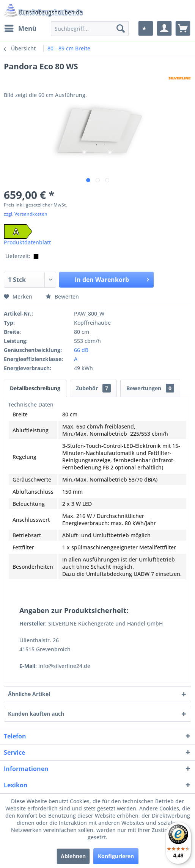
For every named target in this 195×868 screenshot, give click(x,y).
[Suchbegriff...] (90, 28)
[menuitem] (20, 28)
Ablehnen (73, 856)
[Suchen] (121, 28)
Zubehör (93, 388)
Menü (20, 27)
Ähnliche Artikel (29, 694)
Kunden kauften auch (36, 714)
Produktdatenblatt (27, 242)
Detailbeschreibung (35, 388)
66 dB (81, 350)
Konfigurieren (116, 856)
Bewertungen (150, 388)
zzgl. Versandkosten (26, 214)
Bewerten (62, 296)
